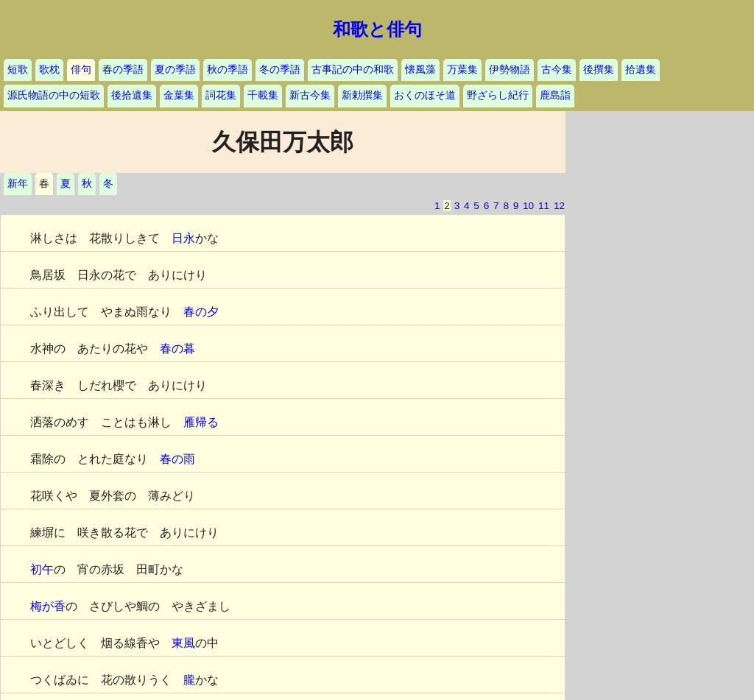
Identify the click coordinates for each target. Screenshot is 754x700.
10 (528, 206)
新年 (18, 184)
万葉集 (462, 70)
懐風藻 (420, 70)
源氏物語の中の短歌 (54, 95)
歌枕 (49, 70)
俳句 (81, 70)
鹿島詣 (555, 95)
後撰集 (599, 70)
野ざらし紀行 (498, 95)
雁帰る (201, 422)
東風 (183, 643)
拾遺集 (641, 70)
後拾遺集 (132, 95)
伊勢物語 (510, 70)
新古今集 (310, 95)
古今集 (557, 70)
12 (559, 206)
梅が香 (48, 606)
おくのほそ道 (425, 95)
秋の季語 (228, 70)
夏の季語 (175, 70)
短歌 (18, 70)
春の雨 (177, 459)
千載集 (263, 95)
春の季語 (123, 70)
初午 (42, 569)
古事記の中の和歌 (353, 70)
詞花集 (221, 95)
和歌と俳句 (377, 29)
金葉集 (179, 95)
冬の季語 (280, 70)
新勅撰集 (362, 95)
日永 (183, 238)
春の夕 (201, 312)
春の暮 (177, 349)
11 (544, 206)
